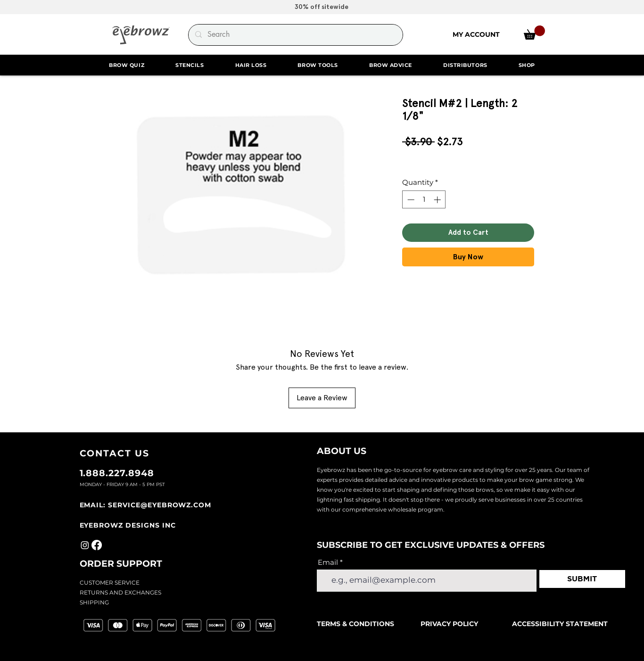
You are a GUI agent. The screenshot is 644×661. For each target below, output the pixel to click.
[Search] (295, 35)
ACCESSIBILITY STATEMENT (560, 624)
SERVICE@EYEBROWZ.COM (160, 505)
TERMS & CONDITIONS (356, 624)
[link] (534, 33)
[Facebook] (97, 545)
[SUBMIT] (582, 579)
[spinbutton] (424, 200)
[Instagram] (85, 545)
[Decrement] (410, 200)
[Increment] (438, 200)
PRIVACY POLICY (449, 624)
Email (328, 562)
